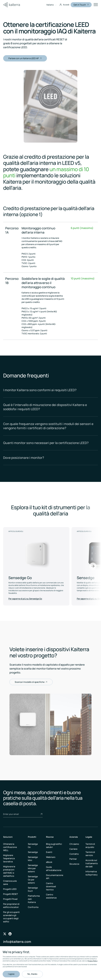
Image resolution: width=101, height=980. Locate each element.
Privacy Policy (92, 961)
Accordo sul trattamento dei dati (92, 863)
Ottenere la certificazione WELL (10, 847)
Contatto (74, 854)
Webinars (51, 857)
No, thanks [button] (32, 974)
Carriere (73, 849)
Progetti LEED (10, 889)
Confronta (33, 907)
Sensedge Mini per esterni (33, 868)
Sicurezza (74, 864)
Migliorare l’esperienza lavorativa (9, 858)
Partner (73, 859)
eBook (49, 862)
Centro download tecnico (51, 886)
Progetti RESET (11, 894)
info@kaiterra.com (17, 942)
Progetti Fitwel (10, 899)
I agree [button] (11, 974)
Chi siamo (74, 844)
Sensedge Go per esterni (33, 880)
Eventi (49, 852)
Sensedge (33, 852)
